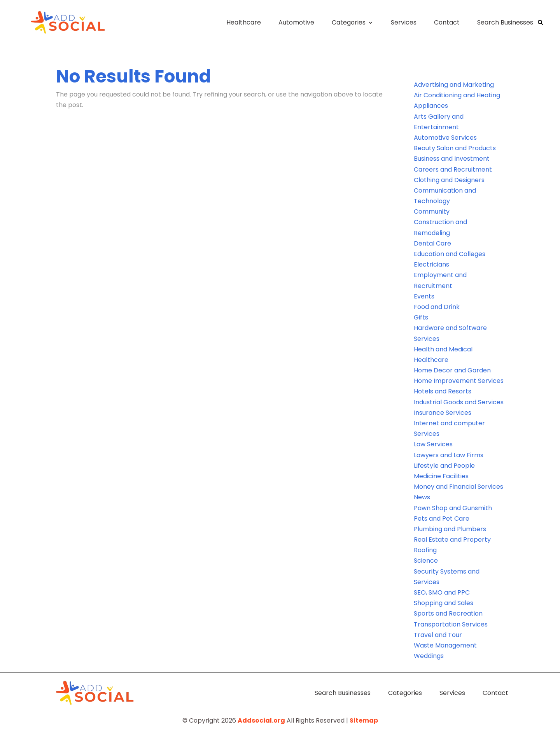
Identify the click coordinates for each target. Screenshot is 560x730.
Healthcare (244, 22)
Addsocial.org (261, 720)
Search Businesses (505, 22)
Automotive (296, 22)
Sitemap (364, 720)
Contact (447, 22)
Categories (349, 22)
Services (404, 22)
